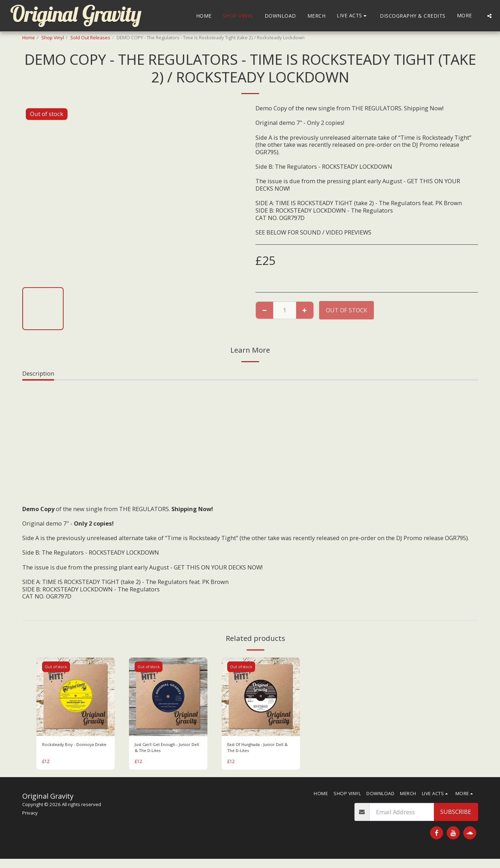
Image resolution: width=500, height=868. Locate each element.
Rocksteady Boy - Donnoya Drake (71, 748)
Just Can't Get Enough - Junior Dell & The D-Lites (166, 748)
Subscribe (456, 814)
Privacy (30, 815)
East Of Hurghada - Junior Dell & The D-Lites (259, 748)
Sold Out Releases (90, 37)
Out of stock (346, 310)
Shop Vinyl (53, 37)
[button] (353, 16)
